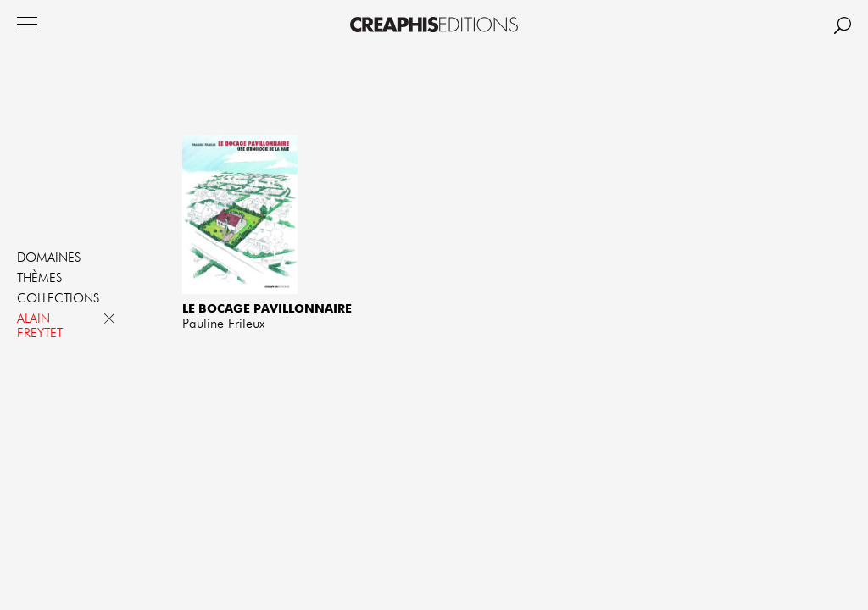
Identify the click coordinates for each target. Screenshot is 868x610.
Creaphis (434, 25)
